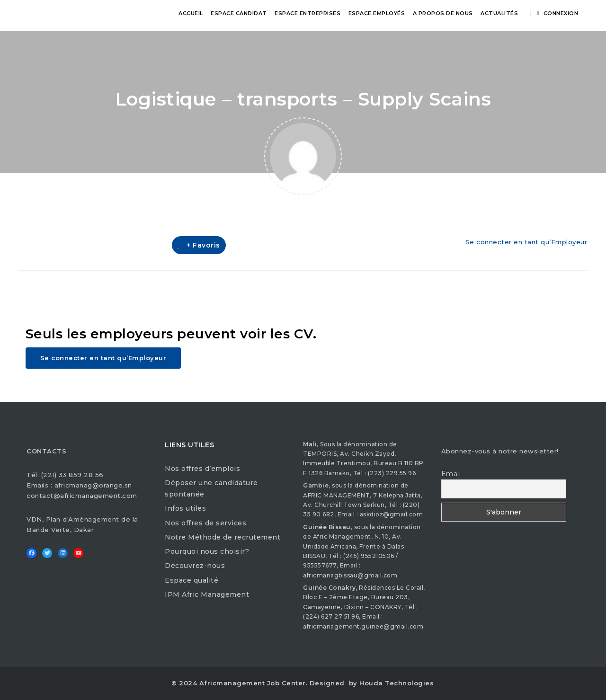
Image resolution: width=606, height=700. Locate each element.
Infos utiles (185, 508)
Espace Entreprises (307, 13)
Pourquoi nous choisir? (207, 551)
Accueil (191, 13)
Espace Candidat (239, 13)
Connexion (558, 13)
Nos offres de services (205, 523)
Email (451, 474)
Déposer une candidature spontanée (211, 488)
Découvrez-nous (195, 566)
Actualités (499, 13)
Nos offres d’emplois (202, 469)
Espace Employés (377, 13)
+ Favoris (199, 245)
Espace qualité (192, 580)
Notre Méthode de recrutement (223, 537)
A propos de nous (443, 13)
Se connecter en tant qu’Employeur (526, 242)
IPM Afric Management (207, 594)
